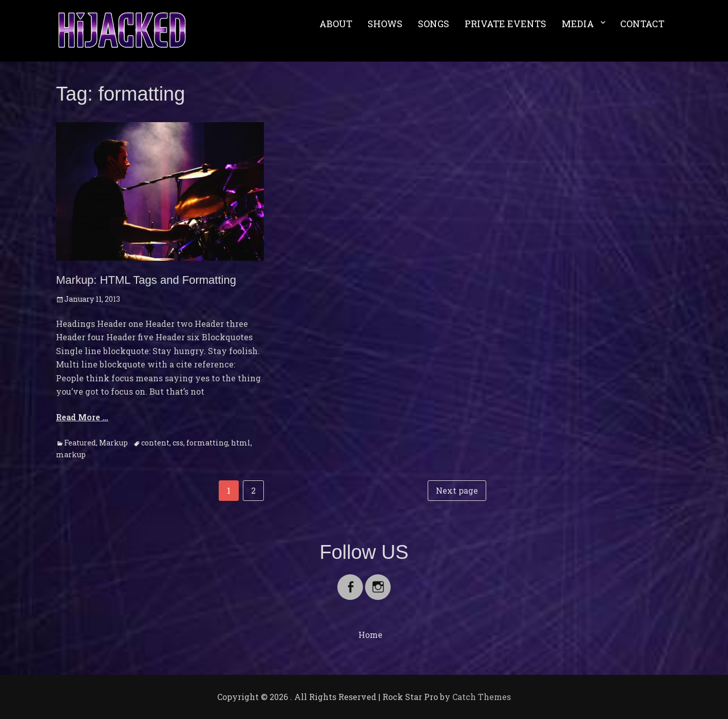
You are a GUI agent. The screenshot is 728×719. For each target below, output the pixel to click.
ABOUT (336, 24)
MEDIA (578, 24)
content (155, 443)
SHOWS (385, 24)
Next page (457, 490)
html (241, 443)
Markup (113, 443)
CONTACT (642, 24)
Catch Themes (482, 697)
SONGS (434, 24)
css (178, 443)
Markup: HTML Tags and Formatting (146, 280)
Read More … (82, 417)
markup (71, 454)
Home (370, 635)
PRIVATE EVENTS (505, 24)
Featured (80, 443)
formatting (207, 443)
